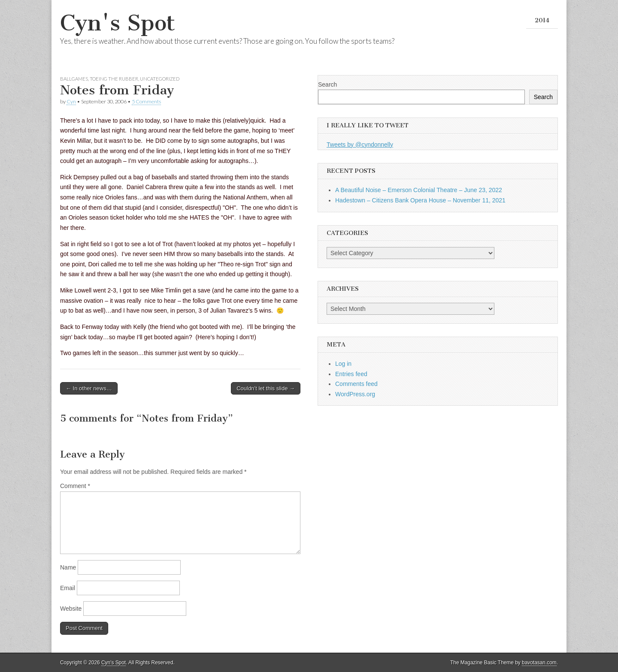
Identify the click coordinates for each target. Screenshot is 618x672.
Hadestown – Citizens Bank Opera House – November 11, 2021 (420, 200)
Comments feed (356, 384)
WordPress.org (355, 394)
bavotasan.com (539, 663)
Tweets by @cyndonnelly (360, 145)
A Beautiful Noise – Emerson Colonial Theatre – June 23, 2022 (419, 190)
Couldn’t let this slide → (266, 388)
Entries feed (351, 374)
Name (68, 567)
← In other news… (89, 388)
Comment (75, 486)
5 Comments (146, 101)
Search (327, 84)
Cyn (71, 101)
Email (68, 588)
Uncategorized (160, 79)
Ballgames (74, 79)
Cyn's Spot (118, 23)
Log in (343, 364)
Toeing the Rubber (114, 79)
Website (71, 609)
